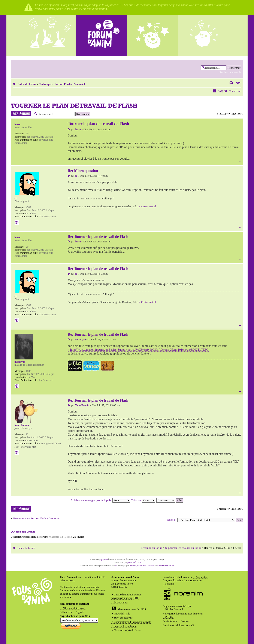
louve (78, 129)
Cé (193, 625)
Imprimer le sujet (231, 83)
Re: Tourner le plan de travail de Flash (98, 237)
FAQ (220, 91)
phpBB (105, 559)
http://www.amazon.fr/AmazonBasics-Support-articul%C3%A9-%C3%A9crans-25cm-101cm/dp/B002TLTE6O (139, 350)
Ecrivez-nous (121, 602)
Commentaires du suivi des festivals (132, 622)
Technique (45, 84)
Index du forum (27, 84)
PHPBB (169, 617)
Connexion (235, 91)
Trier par (143, 500)
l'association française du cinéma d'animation (186, 579)
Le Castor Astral (147, 206)
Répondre (21, 114)
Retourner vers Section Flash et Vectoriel (36, 518)
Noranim (170, 584)
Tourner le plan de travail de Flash (74, 106)
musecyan (80, 340)
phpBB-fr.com (134, 562)
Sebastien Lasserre (146, 565)
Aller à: (171, 520)
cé (76, 176)
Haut (240, 162)
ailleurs (219, 5)
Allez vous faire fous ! (74, 608)
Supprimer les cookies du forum (183, 548)
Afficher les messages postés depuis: (100, 500)
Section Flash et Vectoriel (70, 84)
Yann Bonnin (82, 405)
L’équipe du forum (152, 548)
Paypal (79, 612)
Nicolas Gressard (174, 609)
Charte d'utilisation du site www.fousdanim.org (126, 596)
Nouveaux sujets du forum (128, 630)
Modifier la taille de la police (238, 83)
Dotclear (185, 621)
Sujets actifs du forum (125, 626)
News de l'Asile (122, 614)
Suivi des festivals (123, 618)
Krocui (133, 565)
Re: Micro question (83, 171)
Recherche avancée (230, 72)
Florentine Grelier (166, 565)
